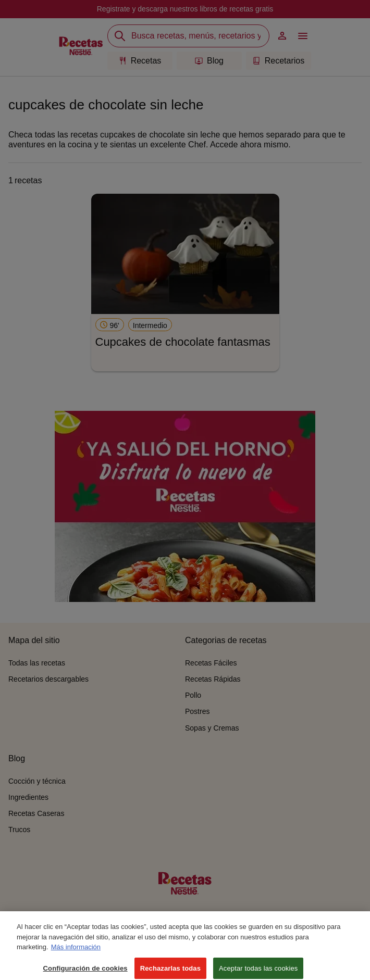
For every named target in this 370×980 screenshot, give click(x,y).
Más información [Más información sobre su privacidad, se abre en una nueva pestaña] (76, 954)
